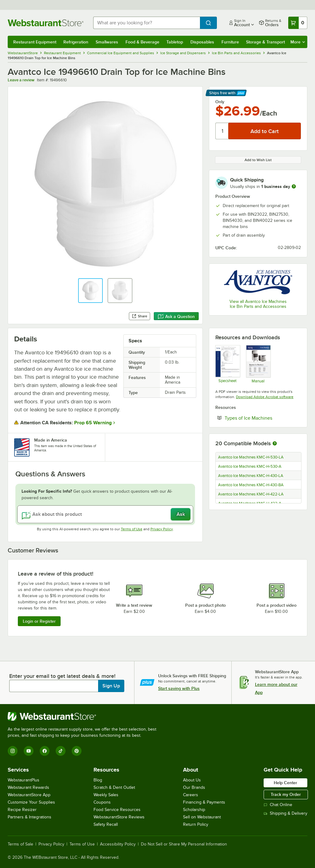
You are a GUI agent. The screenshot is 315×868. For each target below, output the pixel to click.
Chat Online (278, 805)
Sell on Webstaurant (202, 817)
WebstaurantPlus (24, 780)
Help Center (285, 783)
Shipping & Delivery (285, 813)
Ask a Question (176, 316)
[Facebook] (45, 751)
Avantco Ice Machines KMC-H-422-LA (251, 494)
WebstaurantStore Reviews (119, 817)
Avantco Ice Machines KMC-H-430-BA (251, 485)
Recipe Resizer (22, 810)
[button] (90, 291)
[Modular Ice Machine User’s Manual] (258, 364)
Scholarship (194, 810)
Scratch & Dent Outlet (114, 787)
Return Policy (196, 824)
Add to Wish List (258, 160)
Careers (191, 795)
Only (220, 102)
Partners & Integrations (30, 817)
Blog (98, 780)
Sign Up (111, 686)
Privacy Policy (162, 529)
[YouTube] (29, 751)
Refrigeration (76, 42)
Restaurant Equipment (35, 42)
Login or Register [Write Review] (39, 621)
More (298, 42)
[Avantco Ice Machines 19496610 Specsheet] (227, 364)
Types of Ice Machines (263, 418)
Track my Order (286, 794)
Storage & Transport (265, 42)
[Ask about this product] (105, 514)
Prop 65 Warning (93, 423)
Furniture (230, 42)
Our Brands (194, 787)
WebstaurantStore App (29, 795)
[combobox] (147, 23)
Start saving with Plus (179, 688)
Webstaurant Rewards (28, 787)
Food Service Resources (117, 810)
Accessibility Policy (118, 844)
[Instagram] (13, 751)
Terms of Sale (20, 844)
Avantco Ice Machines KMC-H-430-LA (251, 476)
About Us (192, 780)
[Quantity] (222, 131)
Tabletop (175, 42)
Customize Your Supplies (31, 802)
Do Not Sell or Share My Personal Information (184, 844)
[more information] (294, 186)
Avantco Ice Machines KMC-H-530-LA (251, 457)
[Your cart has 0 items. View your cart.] (298, 23)
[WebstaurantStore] (85, 716)
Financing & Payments (204, 802)
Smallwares (107, 42)
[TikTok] (61, 751)
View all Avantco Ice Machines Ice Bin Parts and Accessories (258, 304)
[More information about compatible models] (275, 444)
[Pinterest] (77, 751)
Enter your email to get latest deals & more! (62, 676)
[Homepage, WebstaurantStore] (46, 23)
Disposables (202, 42)
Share (140, 316)
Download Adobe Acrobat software (265, 397)
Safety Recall (106, 824)
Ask (181, 514)
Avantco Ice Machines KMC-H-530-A (250, 467)
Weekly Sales (106, 795)
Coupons (102, 802)
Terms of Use (132, 529)
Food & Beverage (142, 42)
